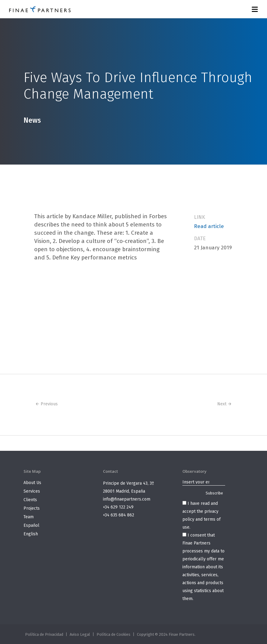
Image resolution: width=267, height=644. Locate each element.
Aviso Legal (80, 634)
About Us (32, 483)
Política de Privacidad (44, 634)
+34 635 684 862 (119, 515)
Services (32, 491)
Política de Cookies (113, 634)
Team (29, 517)
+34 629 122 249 (118, 507)
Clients (30, 500)
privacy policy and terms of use (201, 519)
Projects (32, 508)
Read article (209, 226)
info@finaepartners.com (127, 499)
